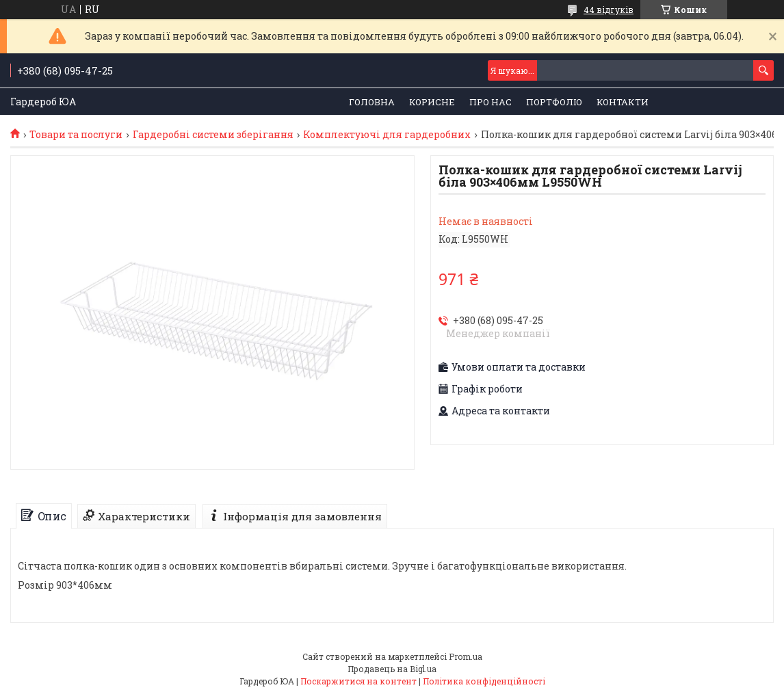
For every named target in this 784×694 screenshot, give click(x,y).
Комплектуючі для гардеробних (387, 135)
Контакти (623, 102)
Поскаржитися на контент (358, 681)
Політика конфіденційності (484, 681)
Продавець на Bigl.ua (392, 669)
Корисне (432, 102)
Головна (372, 102)
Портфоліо (554, 102)
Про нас (491, 102)
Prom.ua (466, 656)
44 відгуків (609, 10)
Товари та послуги (76, 135)
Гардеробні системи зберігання (213, 135)
